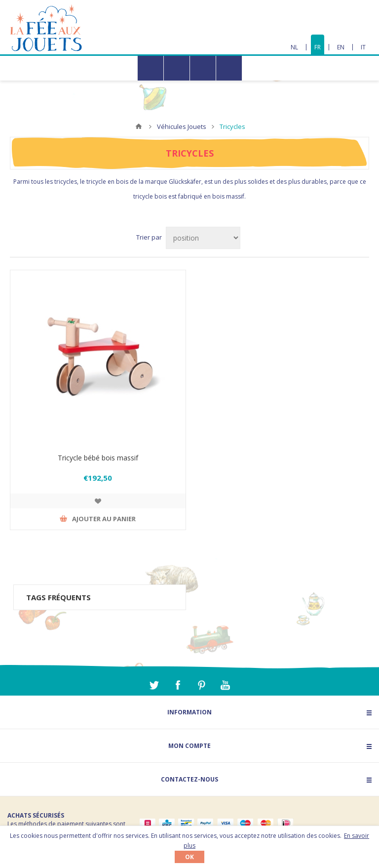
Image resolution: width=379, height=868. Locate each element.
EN (341, 47)
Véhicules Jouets (182, 126)
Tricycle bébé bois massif (98, 458)
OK (189, 857)
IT (363, 47)
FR (318, 47)
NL (294, 47)
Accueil (139, 126)
